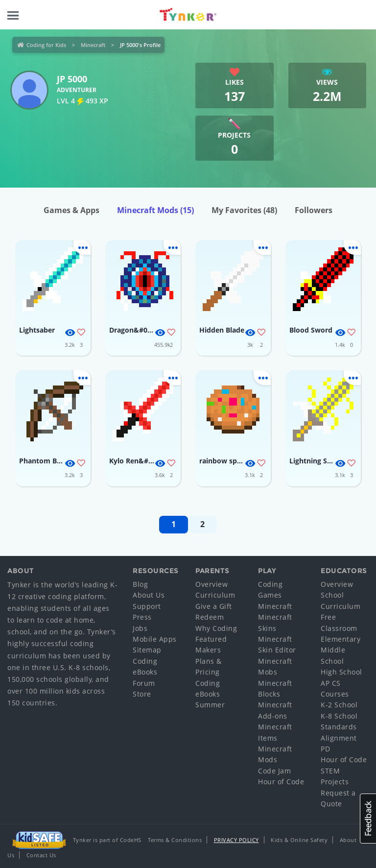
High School (341, 672)
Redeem (210, 617)
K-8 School (339, 716)
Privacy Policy (236, 840)
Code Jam (274, 771)
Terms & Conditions (175, 840)
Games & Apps (71, 210)
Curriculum (215, 595)
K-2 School (339, 705)
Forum (144, 683)
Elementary (341, 639)
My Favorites (244, 210)
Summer (210, 705)
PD (325, 749)
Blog (140, 584)
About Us (149, 595)
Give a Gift (214, 606)
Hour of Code (281, 782)
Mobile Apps (155, 639)
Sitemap (147, 650)
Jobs (140, 628)
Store (142, 694)
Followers (314, 210)
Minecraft (93, 45)
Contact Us (41, 855)
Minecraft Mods (155, 210)
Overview (211, 584)
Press (142, 617)
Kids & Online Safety (299, 840)
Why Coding (216, 628)
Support (147, 606)
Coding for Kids (46, 45)
